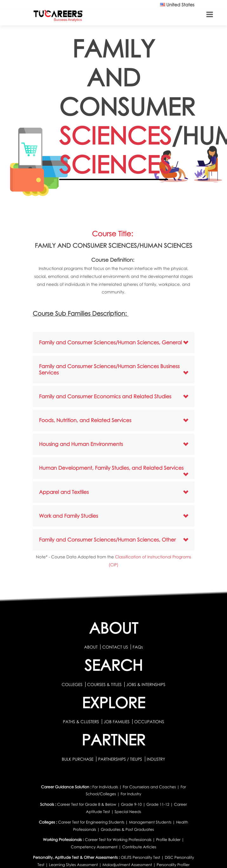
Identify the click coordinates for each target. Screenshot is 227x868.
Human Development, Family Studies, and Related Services (111, 468)
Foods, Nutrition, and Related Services (85, 420)
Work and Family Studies (68, 516)
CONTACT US (115, 647)
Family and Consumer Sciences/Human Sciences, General (110, 342)
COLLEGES (72, 684)
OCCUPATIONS (149, 722)
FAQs (138, 647)
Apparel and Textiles (64, 492)
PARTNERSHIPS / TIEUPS (120, 759)
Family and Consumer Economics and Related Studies (105, 396)
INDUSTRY (156, 759)
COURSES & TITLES (104, 684)
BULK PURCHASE (78, 759)
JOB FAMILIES (117, 722)
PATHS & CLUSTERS (82, 722)
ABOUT (91, 647)
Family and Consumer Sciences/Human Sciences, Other (107, 540)
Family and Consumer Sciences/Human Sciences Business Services (109, 369)
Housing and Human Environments (81, 444)
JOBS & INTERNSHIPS (146, 684)
